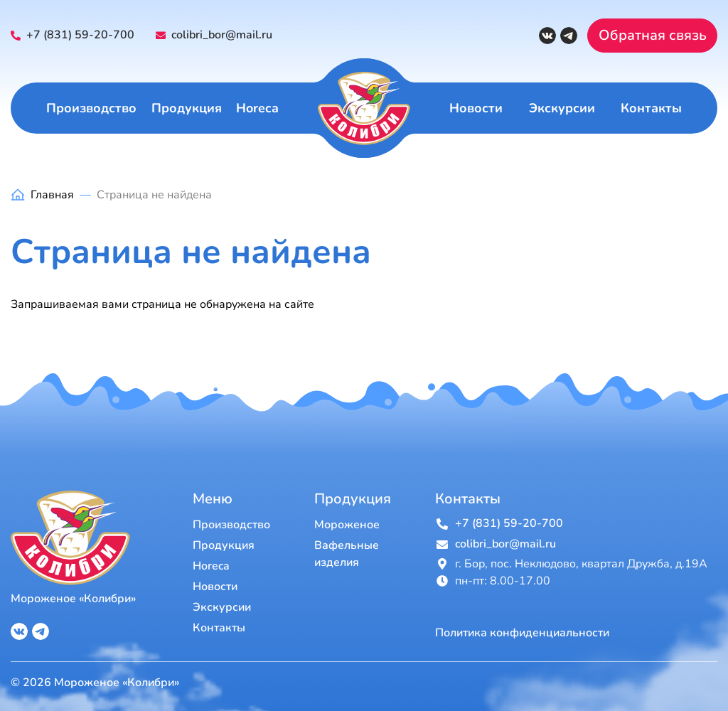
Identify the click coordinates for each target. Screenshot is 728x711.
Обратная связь (653, 35)
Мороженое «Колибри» (73, 599)
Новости (476, 108)
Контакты (651, 108)
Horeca (257, 108)
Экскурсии (562, 108)
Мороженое (347, 525)
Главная (52, 195)
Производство (91, 108)
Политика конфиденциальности (522, 633)
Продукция (187, 108)
